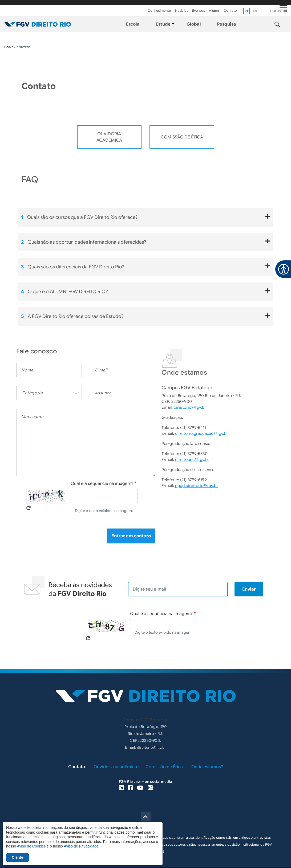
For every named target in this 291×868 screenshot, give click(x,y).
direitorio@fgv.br (190, 407)
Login (276, 11)
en (255, 11)
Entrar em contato (131, 536)
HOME (9, 47)
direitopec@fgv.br (192, 460)
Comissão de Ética (182, 137)
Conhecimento (159, 11)
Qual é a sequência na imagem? (102, 484)
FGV (145, 3)
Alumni (214, 11)
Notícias (182, 11)
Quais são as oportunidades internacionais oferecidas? (145, 242)
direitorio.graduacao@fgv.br (202, 433)
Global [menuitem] (194, 24)
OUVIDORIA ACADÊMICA (109, 137)
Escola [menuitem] (133, 24)
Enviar (249, 589)
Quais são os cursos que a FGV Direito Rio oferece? (145, 217)
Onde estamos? (207, 767)
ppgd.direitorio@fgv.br (197, 486)
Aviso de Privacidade (81, 846)
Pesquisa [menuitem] (227, 24)
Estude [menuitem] (163, 24)
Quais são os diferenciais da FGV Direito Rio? (145, 267)
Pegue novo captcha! (29, 508)
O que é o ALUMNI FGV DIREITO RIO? (145, 291)
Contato (230, 11)
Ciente (17, 857)
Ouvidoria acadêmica (115, 767)
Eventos (199, 11)
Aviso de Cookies (31, 846)
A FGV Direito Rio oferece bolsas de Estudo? (145, 316)
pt (247, 11)
